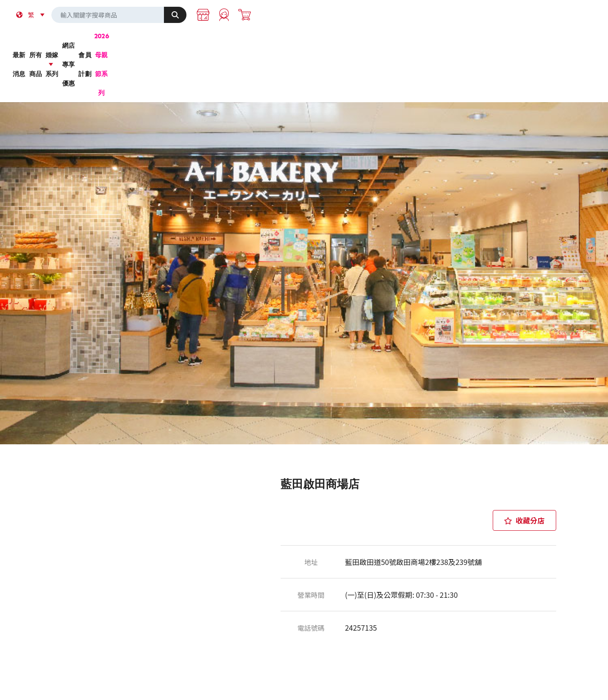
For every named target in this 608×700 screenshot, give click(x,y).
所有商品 (197, 40)
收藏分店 (524, 456)
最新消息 (125, 40)
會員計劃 (411, 40)
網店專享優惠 (340, 40)
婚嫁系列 (268, 40)
